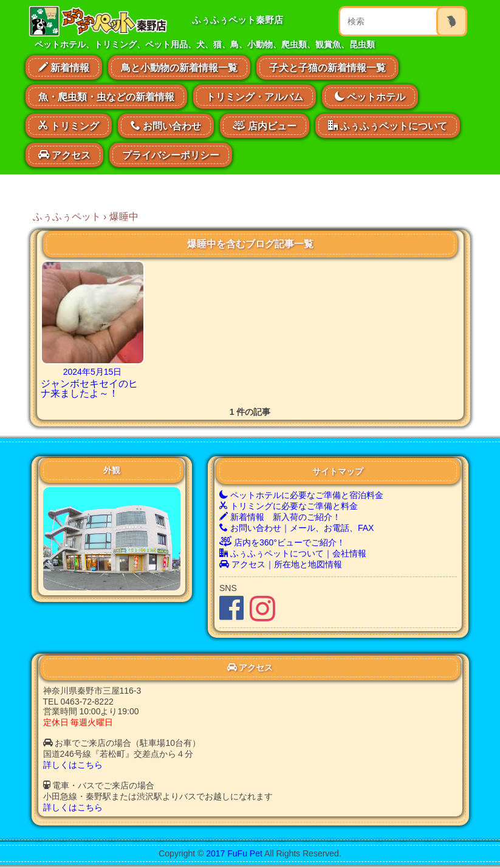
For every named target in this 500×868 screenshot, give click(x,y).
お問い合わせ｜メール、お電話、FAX (296, 528)
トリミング (69, 126)
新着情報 (64, 67)
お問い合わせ (166, 126)
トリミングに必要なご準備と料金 (289, 506)
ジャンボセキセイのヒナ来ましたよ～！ (89, 388)
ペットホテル (370, 97)
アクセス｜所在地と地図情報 (281, 564)
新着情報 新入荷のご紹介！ (280, 517)
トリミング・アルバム (255, 97)
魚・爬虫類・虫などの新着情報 (106, 97)
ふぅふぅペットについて (388, 126)
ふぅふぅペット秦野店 (238, 20)
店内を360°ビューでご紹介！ (282, 542)
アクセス (64, 155)
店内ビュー (264, 125)
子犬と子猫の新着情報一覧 (327, 68)
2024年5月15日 (93, 372)
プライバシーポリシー (171, 155)
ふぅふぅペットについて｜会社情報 (293, 553)
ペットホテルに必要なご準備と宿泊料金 (301, 495)
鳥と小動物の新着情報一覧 (179, 68)
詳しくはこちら (73, 765)
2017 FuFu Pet (234, 853)
